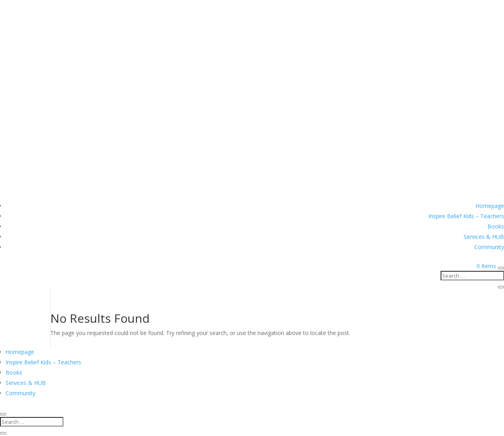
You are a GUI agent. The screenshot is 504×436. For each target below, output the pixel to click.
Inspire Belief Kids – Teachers (466, 216)
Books (496, 226)
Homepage (490, 206)
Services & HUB (484, 237)
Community (489, 247)
